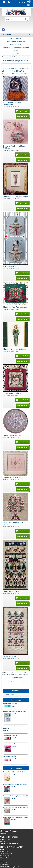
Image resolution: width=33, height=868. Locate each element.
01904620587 (4, 852)
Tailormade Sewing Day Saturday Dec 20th (16, 796)
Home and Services (10, 695)
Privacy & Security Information (10, 844)
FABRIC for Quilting (16, 45)
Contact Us (4, 834)
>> (19, 74)
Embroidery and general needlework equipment (16, 48)
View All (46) (24, 74)
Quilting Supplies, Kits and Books (16, 41)
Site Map (4, 842)
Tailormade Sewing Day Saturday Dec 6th (15, 785)
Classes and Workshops (16, 38)
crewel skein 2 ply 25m (10, 744)
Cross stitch (16, 54)
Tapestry (16, 51)
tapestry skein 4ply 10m (10, 704)
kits (16, 68)
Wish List (22, 2)
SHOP (4, 68)
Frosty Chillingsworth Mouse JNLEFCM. (15, 711)
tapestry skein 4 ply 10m (10, 735)
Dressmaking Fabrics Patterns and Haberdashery (16, 57)
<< (7, 74)
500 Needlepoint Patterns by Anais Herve (15, 772)
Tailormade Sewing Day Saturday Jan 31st (15, 817)
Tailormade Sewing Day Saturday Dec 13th (16, 807)
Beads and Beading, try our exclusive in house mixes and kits (16, 61)
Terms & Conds (6, 839)
